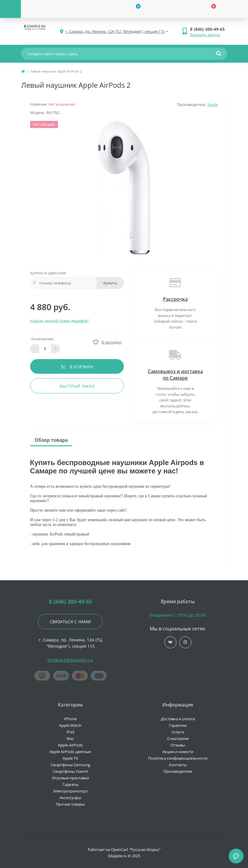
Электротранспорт (70, 791)
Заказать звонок (205, 35)
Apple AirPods (70, 745)
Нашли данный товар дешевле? (60, 321)
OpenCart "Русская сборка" (136, 849)
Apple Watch (70, 725)
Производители (178, 771)
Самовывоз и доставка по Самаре (175, 375)
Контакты (178, 765)
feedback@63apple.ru (70, 660)
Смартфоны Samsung (70, 765)
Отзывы (178, 745)
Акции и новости (178, 752)
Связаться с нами (70, 622)
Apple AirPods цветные (70, 752)
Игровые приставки (70, 778)
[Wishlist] (135, 9)
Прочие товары (70, 804)
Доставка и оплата (178, 719)
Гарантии (178, 725)
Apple (213, 104)
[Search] (219, 54)
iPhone (70, 719)
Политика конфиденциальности (178, 758)
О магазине (178, 738)
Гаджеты (70, 784)
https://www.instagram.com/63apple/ (185, 642)
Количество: (43, 339)
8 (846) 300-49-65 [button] (70, 602)
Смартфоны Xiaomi (70, 771)
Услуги (178, 732)
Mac (70, 738)
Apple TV (70, 758)
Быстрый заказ (77, 386)
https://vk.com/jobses (170, 642)
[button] (208, 29)
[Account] (59, 9)
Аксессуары (70, 798)
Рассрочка (175, 299)
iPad (70, 732)
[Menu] (10, 9)
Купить (110, 283)
